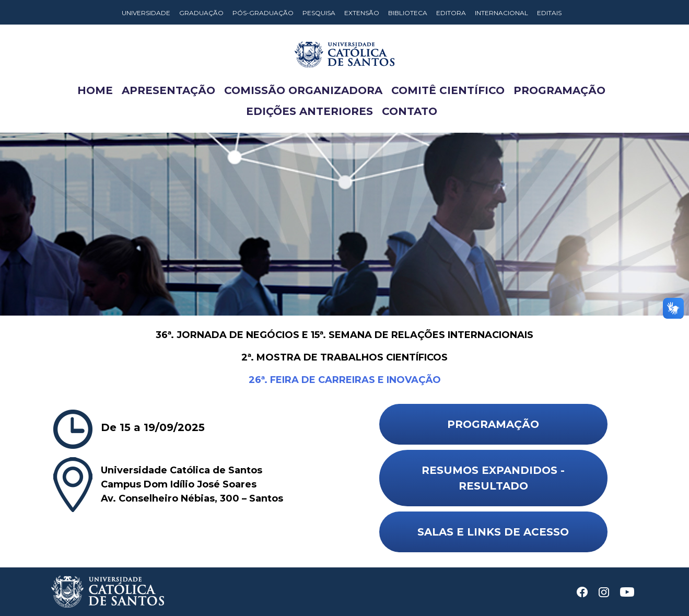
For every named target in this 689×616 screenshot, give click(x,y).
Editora (451, 13)
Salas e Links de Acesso (493, 532)
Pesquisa (319, 13)
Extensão (362, 13)
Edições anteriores (310, 111)
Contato (410, 111)
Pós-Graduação (263, 13)
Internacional (501, 13)
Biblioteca (408, 13)
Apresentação (168, 90)
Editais (549, 13)
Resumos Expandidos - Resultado (493, 478)
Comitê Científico (448, 90)
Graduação (201, 13)
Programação (559, 90)
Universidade (146, 13)
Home (95, 90)
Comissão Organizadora (303, 90)
